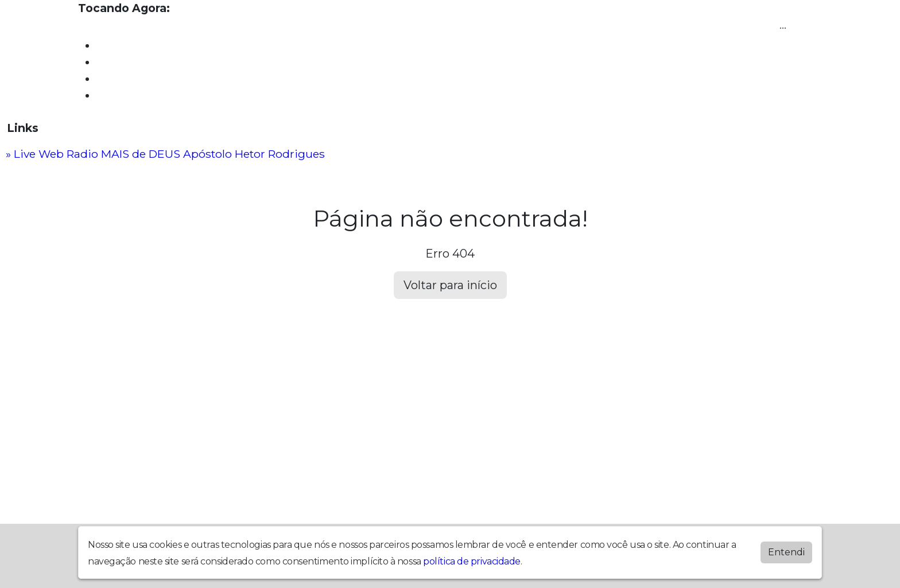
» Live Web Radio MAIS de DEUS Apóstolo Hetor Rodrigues (165, 154)
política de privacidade (472, 561)
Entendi (786, 552)
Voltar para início (450, 285)
